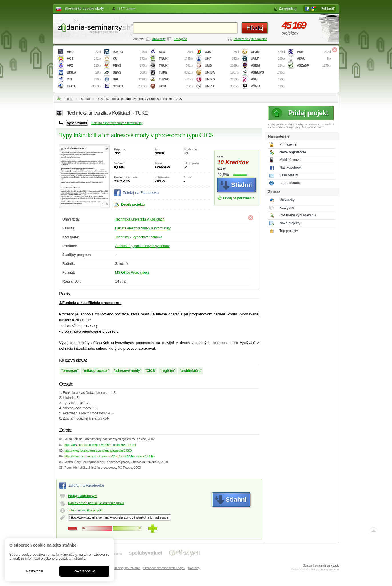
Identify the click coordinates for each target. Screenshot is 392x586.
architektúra (191, 371)
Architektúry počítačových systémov (142, 246)
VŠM (268, 79)
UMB (222, 66)
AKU (84, 52)
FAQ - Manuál (290, 183)
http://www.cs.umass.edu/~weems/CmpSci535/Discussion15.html (110, 456)
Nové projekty (290, 223)
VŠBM (268, 66)
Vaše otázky (289, 175)
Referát (85, 99)
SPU (130, 79)
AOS (84, 59)
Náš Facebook (290, 168)
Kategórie (180, 39)
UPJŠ (268, 52)
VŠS (314, 52)
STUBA (130, 86)
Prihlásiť (328, 9)
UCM (176, 86)
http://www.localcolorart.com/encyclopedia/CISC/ (98, 450)
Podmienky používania (124, 568)
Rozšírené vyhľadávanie (251, 39)
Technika (122, 237)
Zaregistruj (288, 9)
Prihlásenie (288, 144)
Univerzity (159, 39)
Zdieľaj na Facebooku (141, 193)
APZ (84, 66)
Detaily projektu (133, 204)
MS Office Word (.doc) (132, 273)
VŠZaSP (314, 66)
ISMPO (130, 52)
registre (168, 371)
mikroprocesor (96, 371)
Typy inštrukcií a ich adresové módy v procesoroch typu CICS (139, 99)
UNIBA (222, 72)
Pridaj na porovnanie (239, 198)
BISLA (84, 72)
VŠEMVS (268, 72)
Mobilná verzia (290, 160)
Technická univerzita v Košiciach (140, 219)
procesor (70, 371)
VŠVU (314, 59)
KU (130, 59)
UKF (222, 59)
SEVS (130, 72)
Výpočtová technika (147, 237)
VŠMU (268, 86)
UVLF (268, 59)
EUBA (84, 86)
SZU (176, 52)
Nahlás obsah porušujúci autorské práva (96, 503)
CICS (151, 371)
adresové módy (127, 371)
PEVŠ (130, 66)
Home (69, 99)
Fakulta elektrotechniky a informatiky (117, 123)
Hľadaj (255, 28)
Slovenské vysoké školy (84, 9)
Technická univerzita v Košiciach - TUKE (107, 113)
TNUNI (176, 59)
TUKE (176, 72)
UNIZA (222, 86)
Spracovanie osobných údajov (164, 568)
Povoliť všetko (84, 571)
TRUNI (176, 66)
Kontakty (194, 568)
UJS (222, 52)
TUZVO (176, 79)
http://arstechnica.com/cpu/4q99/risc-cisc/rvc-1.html (100, 445)
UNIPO (222, 79)
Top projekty (289, 231)
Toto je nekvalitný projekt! (86, 510)
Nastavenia (34, 571)
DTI (84, 79)
